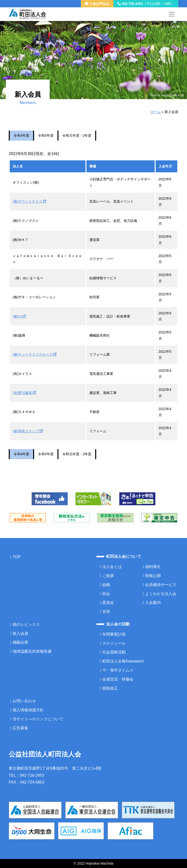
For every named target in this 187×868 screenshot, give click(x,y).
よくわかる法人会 (161, 594)
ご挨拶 (108, 576)
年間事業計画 (114, 634)
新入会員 (20, 634)
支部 (106, 612)
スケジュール (114, 643)
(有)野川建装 (24, 393)
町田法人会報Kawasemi (123, 661)
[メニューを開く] (172, 14)
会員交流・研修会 (118, 679)
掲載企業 (20, 642)
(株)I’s (19, 316)
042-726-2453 (146, 4)
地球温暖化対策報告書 (32, 651)
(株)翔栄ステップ (28, 431)
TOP (17, 557)
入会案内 (153, 603)
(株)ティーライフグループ (34, 354)
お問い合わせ (24, 701)
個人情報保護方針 (28, 710)
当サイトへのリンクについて (38, 719)
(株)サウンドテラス (29, 201)
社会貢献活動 (114, 652)
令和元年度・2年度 (77, 135)
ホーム (156, 112)
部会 (106, 594)
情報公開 (153, 576)
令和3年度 (46, 135)
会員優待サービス (161, 585)
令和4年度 (21, 135)
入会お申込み (97, 4)
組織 (106, 585)
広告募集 (20, 728)
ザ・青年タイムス (118, 670)
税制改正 (110, 688)
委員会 (108, 603)
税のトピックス (26, 625)
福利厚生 (153, 567)
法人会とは (112, 567)
